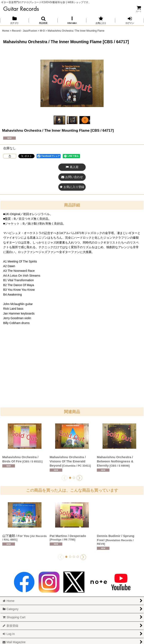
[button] (43, 20)
